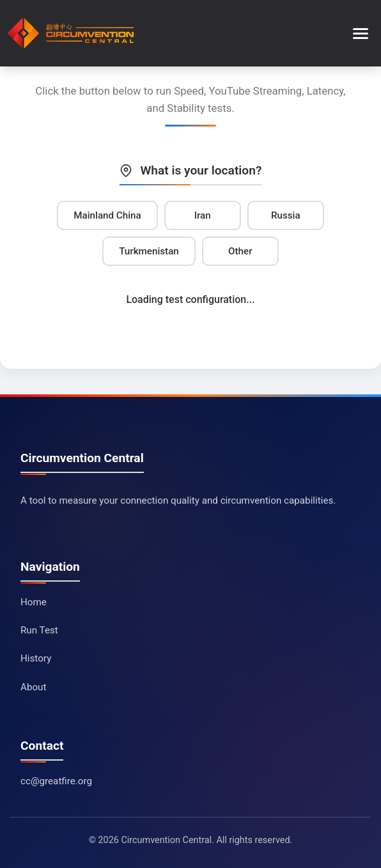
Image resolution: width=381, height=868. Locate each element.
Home (34, 602)
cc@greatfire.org (56, 781)
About (33, 687)
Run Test (39, 630)
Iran (203, 215)
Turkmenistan (149, 251)
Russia (286, 215)
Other (240, 251)
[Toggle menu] (361, 34)
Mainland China (107, 215)
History (36, 658)
